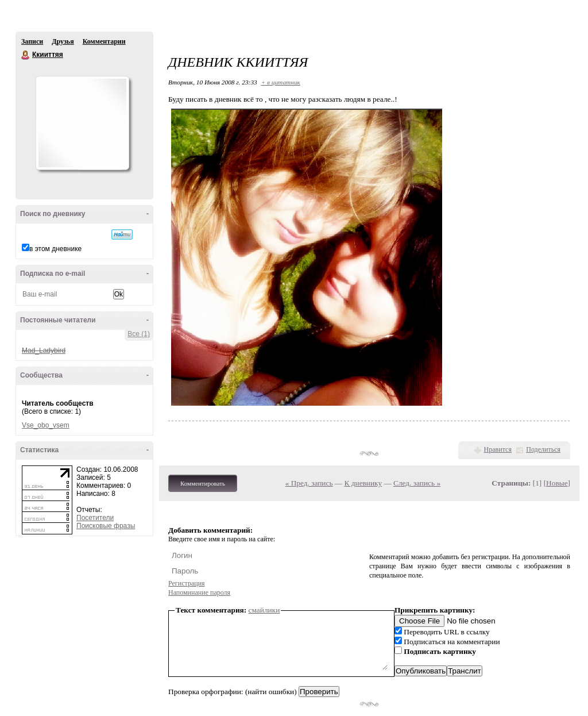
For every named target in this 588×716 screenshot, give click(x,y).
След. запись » (417, 483)
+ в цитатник (281, 82)
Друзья (63, 41)
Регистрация (187, 583)
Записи (32, 41)
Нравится (498, 449)
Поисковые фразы (106, 526)
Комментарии (104, 41)
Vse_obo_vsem (46, 425)
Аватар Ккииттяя (82, 123)
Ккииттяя (26, 55)
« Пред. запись (309, 483)
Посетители (95, 518)
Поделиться (543, 449)
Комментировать (203, 483)
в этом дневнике (55, 249)
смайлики (264, 610)
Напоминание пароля (199, 592)
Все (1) (139, 334)
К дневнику (363, 483)
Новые (557, 483)
